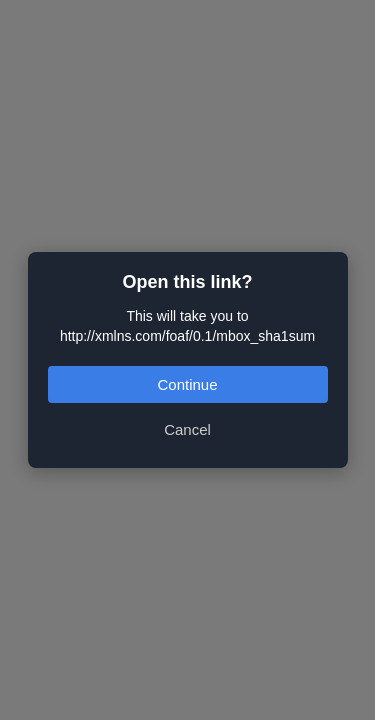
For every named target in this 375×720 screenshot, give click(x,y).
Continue (187, 384)
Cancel (187, 429)
